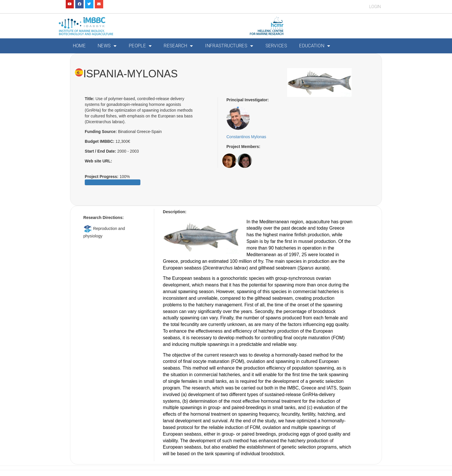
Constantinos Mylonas (246, 137)
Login (375, 7)
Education (315, 46)
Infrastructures (229, 46)
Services (276, 46)
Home (79, 46)
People (140, 46)
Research (178, 46)
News (107, 46)
